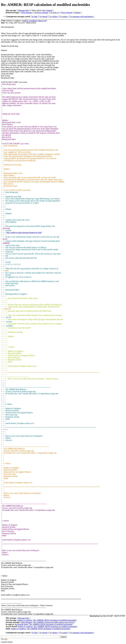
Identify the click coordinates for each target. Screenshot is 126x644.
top (44, 10)
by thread (44, 17)
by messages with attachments (82, 17)
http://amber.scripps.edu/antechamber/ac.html (24, 233)
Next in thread (67, 13)
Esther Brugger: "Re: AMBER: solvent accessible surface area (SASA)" (48, 622)
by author (64, 17)
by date (35, 17)
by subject (54, 17)
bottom (49, 10)
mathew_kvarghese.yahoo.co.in (34, 21)
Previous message (41, 13)
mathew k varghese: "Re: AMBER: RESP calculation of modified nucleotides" (47, 620)
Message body (24, 10)
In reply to (55, 13)
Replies (78, 13)
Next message (27, 13)
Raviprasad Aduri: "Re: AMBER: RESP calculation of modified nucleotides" (44, 624)
